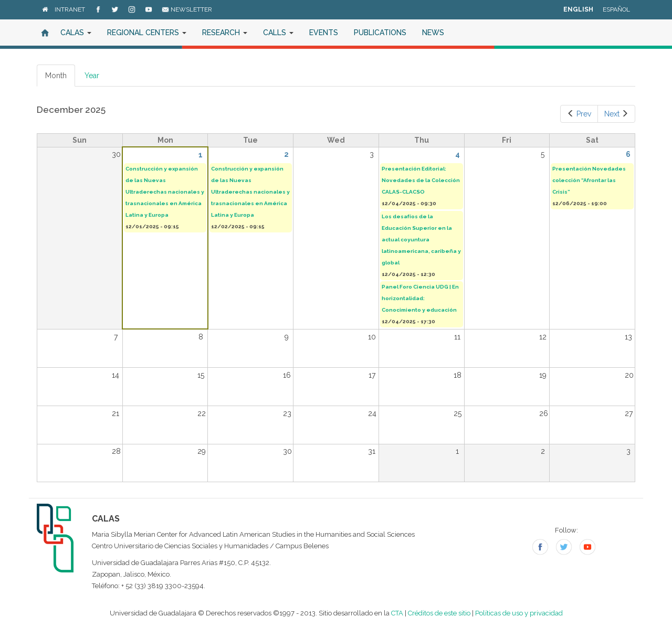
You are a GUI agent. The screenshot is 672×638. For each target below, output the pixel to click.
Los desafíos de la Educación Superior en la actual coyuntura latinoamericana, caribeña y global (421, 240)
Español (616, 9)
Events (324, 33)
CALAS (76, 33)
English (578, 9)
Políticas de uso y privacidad (519, 613)
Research (225, 33)
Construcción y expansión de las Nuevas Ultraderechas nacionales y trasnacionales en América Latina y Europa (165, 192)
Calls (278, 33)
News (433, 33)
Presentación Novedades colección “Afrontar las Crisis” (589, 180)
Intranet (70, 9)
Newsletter (187, 9)
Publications (380, 33)
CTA (397, 613)
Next (617, 114)
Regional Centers (147, 33)
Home (45, 33)
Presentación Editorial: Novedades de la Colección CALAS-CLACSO (421, 180)
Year (92, 76)
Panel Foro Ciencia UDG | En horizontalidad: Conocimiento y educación (420, 298)
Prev (579, 114)
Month (60, 78)
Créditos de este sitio (439, 613)
